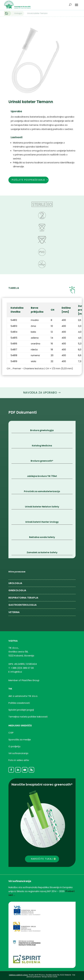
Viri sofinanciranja (18, 753)
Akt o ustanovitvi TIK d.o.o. (23, 696)
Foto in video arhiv (19, 760)
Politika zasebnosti (19, 703)
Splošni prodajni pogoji (21, 710)
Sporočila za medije (20, 740)
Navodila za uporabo (40, 393)
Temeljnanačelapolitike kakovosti (28, 717)
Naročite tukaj (42, 859)
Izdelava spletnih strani (18, 975)
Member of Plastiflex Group (24, 680)
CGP (11, 733)
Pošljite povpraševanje (29, 180)
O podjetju (14, 746)
